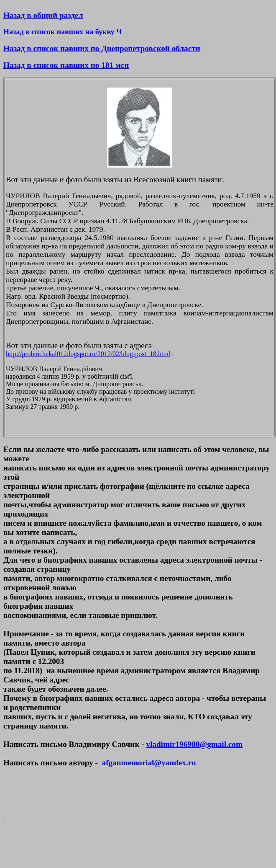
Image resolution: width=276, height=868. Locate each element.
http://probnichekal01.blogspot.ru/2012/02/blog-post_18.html (88, 354)
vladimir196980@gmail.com (194, 744)
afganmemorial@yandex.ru (149, 763)
